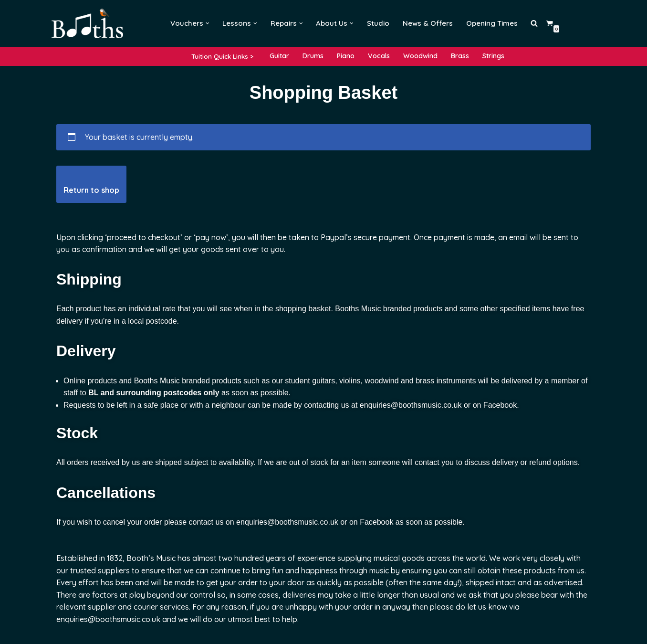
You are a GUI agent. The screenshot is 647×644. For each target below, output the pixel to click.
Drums (313, 56)
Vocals (379, 56)
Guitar (279, 56)
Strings (493, 56)
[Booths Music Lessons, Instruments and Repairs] (90, 23)
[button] (208, 23)
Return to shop (91, 190)
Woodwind (420, 56)
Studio (378, 23)
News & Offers (428, 23)
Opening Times (492, 23)
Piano (346, 56)
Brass (460, 56)
